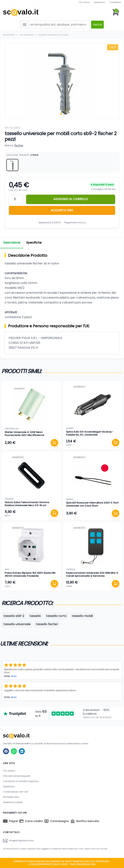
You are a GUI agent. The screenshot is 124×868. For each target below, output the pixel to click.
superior (71, 570)
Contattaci (115, 2)
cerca (97, 24)
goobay (70, 428)
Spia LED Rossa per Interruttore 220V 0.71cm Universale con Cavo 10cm (92, 504)
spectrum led (12, 429)
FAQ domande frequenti (17, 776)
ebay (14, 676)
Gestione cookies (13, 802)
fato (7, 570)
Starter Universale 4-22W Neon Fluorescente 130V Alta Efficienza (24, 434)
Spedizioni (100, 2)
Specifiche (34, 243)
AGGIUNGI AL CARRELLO (71, 199)
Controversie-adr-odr (16, 792)
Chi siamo (84, 2)
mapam (70, 499)
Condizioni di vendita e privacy (21, 781)
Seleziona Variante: (22, 155)
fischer (19, 145)
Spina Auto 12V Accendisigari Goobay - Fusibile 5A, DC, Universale (90, 433)
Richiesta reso (11, 797)
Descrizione (12, 243)
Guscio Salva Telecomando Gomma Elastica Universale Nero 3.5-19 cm (27, 504)
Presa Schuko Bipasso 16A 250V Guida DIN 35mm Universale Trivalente (30, 574)
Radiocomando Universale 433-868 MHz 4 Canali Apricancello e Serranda (92, 574)
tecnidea (9, 499)
